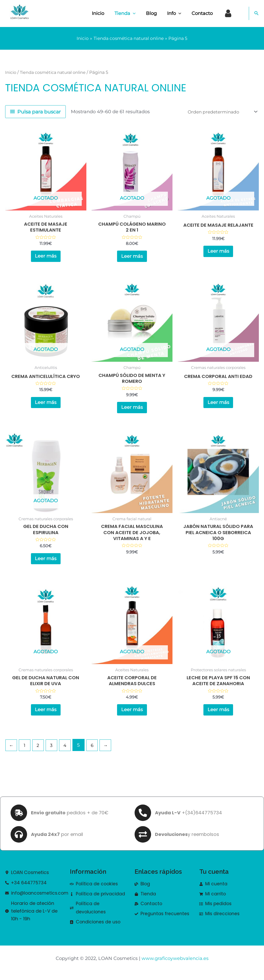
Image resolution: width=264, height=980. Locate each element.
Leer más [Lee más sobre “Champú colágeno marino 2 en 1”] (132, 257)
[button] (257, 13)
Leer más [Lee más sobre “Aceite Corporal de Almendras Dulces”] (132, 716)
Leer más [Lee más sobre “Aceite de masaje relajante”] (218, 257)
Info (177, 13)
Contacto (204, 13)
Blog (155, 13)
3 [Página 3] (53, 752)
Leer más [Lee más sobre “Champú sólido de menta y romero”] (132, 410)
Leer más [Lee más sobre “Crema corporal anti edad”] (218, 405)
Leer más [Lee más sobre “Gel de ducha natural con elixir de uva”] (46, 716)
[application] (138, 13)
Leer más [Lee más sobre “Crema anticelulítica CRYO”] (46, 405)
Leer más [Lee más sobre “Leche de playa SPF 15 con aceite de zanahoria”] (218, 716)
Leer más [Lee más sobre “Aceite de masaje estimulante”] (46, 257)
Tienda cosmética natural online (56, 72)
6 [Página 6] (95, 752)
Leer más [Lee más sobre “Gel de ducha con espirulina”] (46, 563)
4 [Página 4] (67, 752)
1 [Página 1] (25, 752)
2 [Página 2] (39, 752)
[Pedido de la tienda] (220, 112)
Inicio (104, 13)
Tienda (130, 13)
